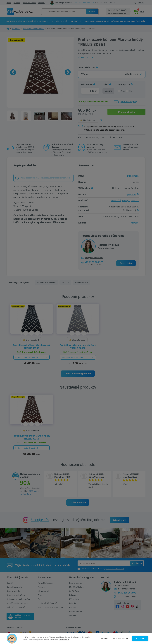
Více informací (64, 640)
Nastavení (104, 638)
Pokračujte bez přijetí (121, 638)
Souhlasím (140, 638)
